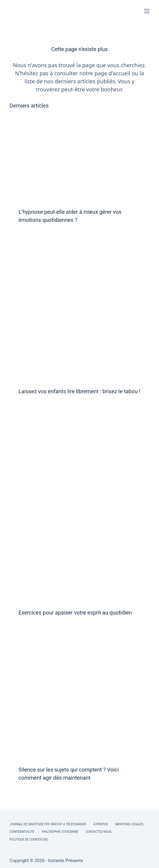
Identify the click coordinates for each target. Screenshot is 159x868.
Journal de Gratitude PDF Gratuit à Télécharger (48, 824)
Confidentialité (22, 832)
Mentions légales (129, 824)
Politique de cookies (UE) (29, 839)
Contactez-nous (99, 832)
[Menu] (147, 11)
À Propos (100, 824)
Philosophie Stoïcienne (60, 832)
